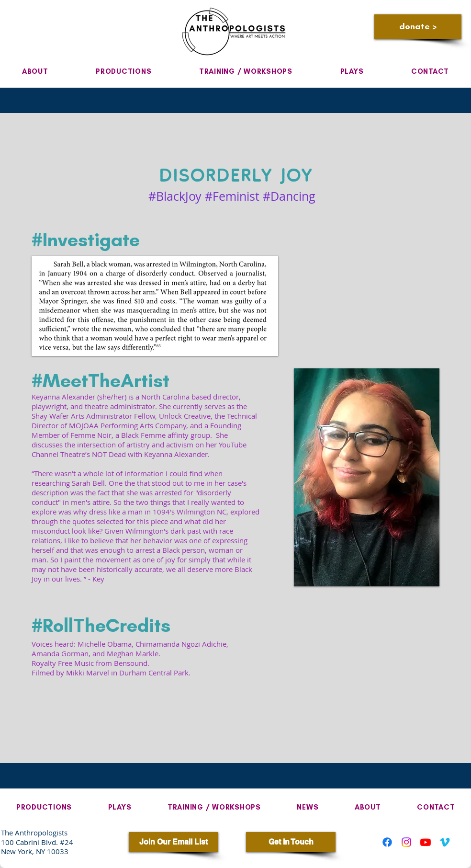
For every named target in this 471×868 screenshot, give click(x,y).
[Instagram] (406, 842)
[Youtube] (426, 842)
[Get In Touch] (291, 842)
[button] (35, 71)
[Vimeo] (445, 842)
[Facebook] (387, 842)
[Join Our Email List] (174, 842)
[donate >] (418, 27)
